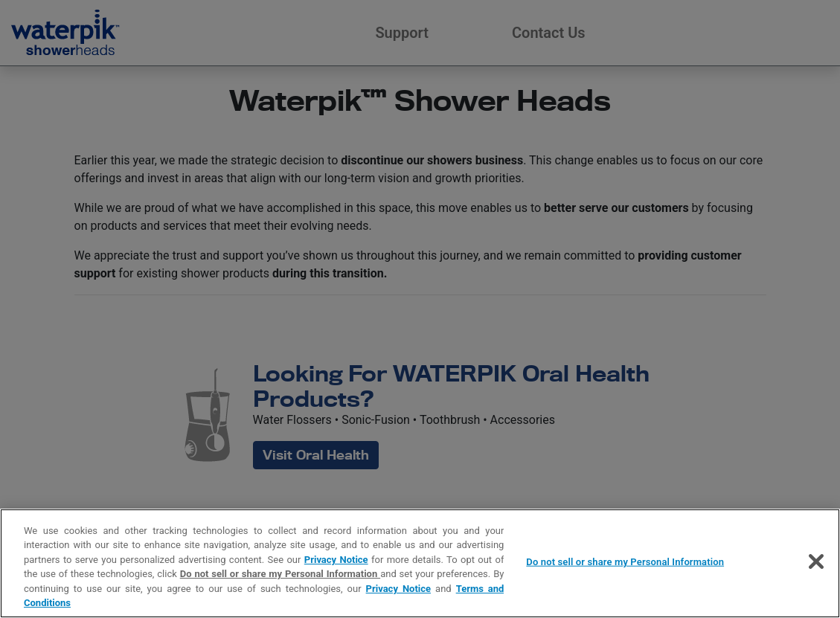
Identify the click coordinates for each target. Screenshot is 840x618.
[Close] (816, 561)
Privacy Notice (336, 560)
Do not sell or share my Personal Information (280, 574)
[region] (420, 563)
